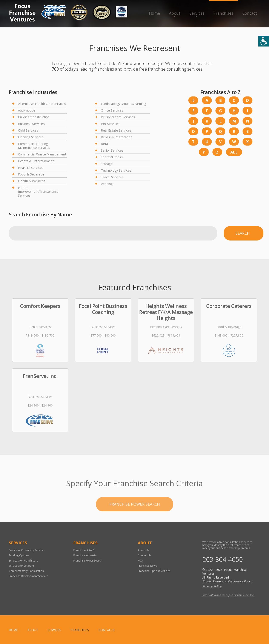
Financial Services (31, 168)
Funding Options (19, 555)
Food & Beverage (31, 174)
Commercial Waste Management (42, 154)
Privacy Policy (212, 586)
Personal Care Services (118, 117)
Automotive (27, 110)
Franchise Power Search (135, 518)
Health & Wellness (32, 181)
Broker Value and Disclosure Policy (227, 581)
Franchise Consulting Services (27, 550)
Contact (250, 13)
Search (243, 233)
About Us (144, 550)
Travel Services (112, 177)
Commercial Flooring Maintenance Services (34, 146)
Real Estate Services (116, 130)
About (175, 13)
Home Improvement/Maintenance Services (38, 191)
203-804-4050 (223, 559)
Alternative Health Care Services (42, 104)
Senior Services (112, 150)
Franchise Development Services (28, 576)
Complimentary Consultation (26, 571)
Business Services (31, 124)
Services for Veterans (22, 566)
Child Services (28, 130)
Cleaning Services (31, 137)
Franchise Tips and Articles (154, 571)
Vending (107, 184)
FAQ (140, 561)
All (234, 152)
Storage (107, 164)
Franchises (223, 13)
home (13, 630)
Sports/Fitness (112, 157)
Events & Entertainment (36, 161)
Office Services (112, 110)
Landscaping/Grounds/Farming (124, 104)
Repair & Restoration (117, 137)
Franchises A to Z (84, 550)
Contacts (107, 630)
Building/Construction (34, 117)
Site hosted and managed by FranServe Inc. (228, 595)
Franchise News (147, 566)
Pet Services (110, 124)
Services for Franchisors (23, 561)
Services (197, 13)
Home (154, 13)
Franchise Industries (85, 555)
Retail (105, 144)
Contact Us (144, 555)
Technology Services (116, 170)
